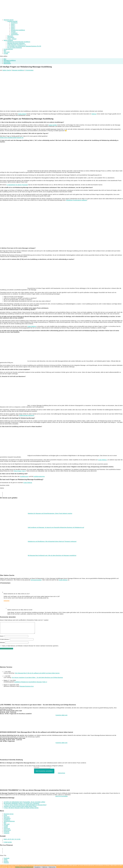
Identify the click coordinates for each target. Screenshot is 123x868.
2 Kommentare (29, 70)
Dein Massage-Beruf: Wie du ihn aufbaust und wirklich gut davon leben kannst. (37, 673)
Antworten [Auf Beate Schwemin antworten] (7, 601)
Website (2, 643)
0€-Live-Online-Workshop (15, 48)
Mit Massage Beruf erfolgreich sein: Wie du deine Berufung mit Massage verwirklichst (52, 555)
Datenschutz (61, 773)
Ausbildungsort (24, 476)
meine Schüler (53, 125)
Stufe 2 (13, 26)
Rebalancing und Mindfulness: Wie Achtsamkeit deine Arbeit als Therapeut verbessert (52, 541)
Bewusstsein (7, 63)
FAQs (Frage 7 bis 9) (20, 471)
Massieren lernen (9, 814)
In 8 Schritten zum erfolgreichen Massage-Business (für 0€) (24, 46)
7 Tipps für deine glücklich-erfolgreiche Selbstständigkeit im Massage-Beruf (25, 805)
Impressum (7, 829)
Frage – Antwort (12, 39)
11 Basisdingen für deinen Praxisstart (17, 185)
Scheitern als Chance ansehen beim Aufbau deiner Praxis (20, 806)
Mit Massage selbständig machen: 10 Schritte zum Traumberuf (21, 803)
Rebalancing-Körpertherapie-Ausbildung (19, 42)
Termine (13, 31)
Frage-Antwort (22, 114)
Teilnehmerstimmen (9, 821)
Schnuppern (11, 37)
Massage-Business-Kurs (27, 686)
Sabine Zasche (7, 70)
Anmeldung (14, 23)
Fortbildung (14, 33)
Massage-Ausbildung (10, 60)
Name (2, 636)
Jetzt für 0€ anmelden (62, 796)
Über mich (7, 824)
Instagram (6, 833)
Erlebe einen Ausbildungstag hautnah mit (12, 138)
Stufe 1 (13, 24)
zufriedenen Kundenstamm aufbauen (77, 200)
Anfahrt (6, 827)
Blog (5, 59)
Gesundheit (7, 62)
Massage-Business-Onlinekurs (16, 43)
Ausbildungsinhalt (12, 21)
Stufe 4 (13, 29)
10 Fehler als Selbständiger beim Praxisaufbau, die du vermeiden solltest (24, 802)
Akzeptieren (37, 867)
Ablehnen (45, 867)
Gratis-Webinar (32, 326)
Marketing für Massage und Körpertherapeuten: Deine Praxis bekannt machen (50, 513)
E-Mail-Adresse (5, 639)
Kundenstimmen (8, 49)
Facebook (6, 831)
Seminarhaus (15, 34)
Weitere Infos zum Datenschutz (24, 867)
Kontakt (6, 53)
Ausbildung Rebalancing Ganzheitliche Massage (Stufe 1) (31, 682)
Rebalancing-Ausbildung (18, 30)
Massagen (10, 36)
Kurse (5, 815)
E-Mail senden (8, 842)
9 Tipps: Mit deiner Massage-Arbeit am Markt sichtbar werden (21, 808)
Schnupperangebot (36, 580)
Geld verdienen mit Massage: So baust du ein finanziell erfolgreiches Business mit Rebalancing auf (56, 527)
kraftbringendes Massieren (27, 415)
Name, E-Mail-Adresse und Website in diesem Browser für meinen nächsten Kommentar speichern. (30, 646)
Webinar (94, 114)
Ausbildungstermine (39, 476)
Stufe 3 (13, 27)
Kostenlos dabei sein (61, 715)
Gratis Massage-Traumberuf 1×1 (17, 45)
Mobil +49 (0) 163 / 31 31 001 (12, 839)
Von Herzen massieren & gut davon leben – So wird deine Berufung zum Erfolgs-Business (37, 677)
